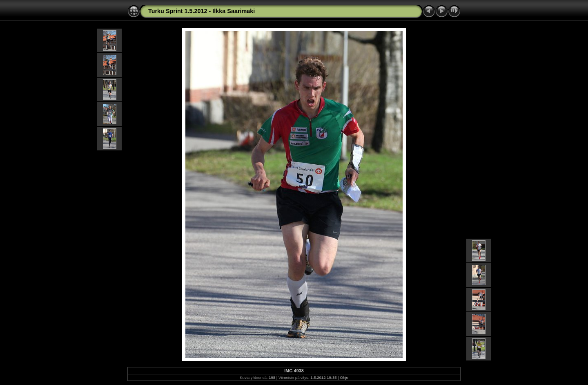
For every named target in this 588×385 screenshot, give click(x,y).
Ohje (344, 377)
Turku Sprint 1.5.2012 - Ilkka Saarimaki (202, 11)
